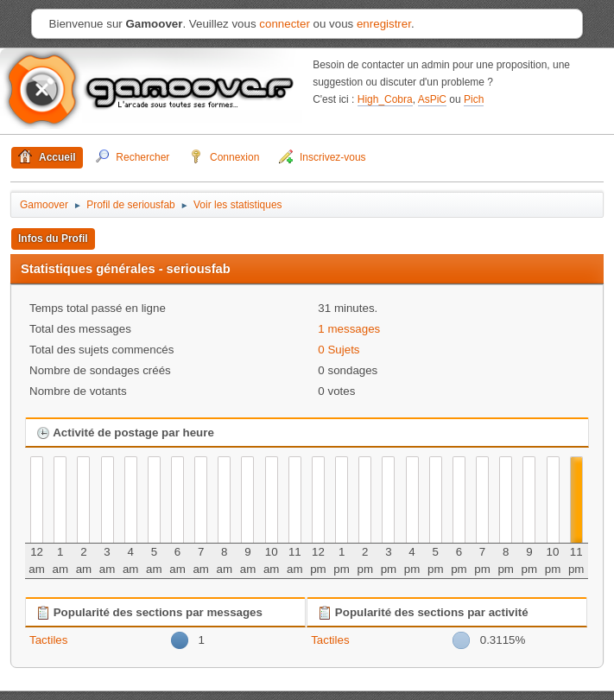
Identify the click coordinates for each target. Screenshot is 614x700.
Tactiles (48, 640)
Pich (474, 99)
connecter (285, 24)
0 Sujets (339, 350)
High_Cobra (385, 99)
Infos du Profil (53, 239)
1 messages (349, 329)
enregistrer (384, 24)
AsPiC (432, 99)
